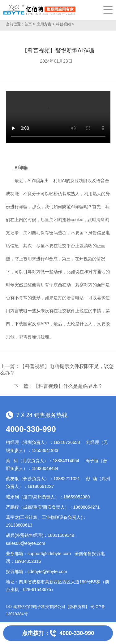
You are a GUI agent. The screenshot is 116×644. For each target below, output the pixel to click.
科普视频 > (65, 24)
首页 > (30, 24)
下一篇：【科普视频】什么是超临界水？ (58, 386)
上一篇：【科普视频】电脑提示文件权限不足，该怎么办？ (57, 370)
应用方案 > (45, 24)
